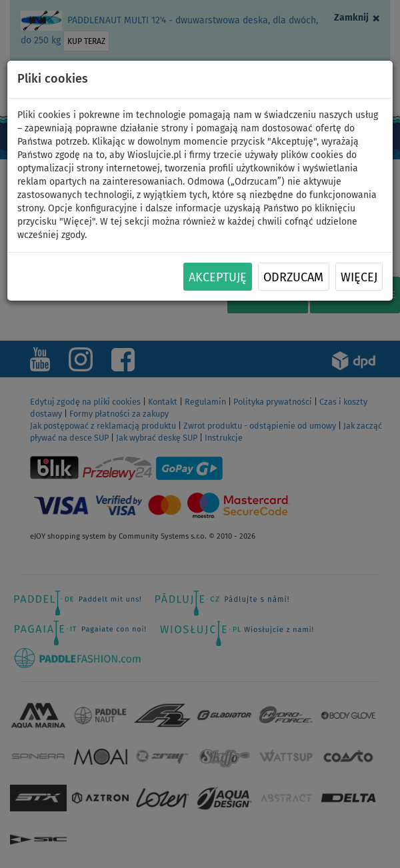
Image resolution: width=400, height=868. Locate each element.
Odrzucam (293, 277)
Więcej (359, 277)
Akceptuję (218, 277)
